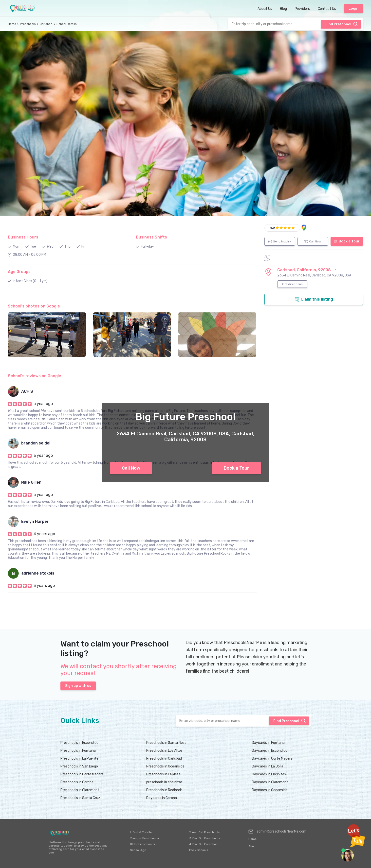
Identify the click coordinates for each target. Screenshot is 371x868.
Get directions (292, 284)
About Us (265, 9)
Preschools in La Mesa (163, 774)
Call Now (131, 468)
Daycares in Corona (162, 798)
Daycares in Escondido (270, 751)
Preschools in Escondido (79, 743)
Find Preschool (342, 24)
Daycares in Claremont (270, 782)
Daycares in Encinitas (269, 774)
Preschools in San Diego (79, 766)
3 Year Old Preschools (205, 838)
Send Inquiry (280, 241)
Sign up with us (78, 686)
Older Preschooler (143, 844)
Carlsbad (46, 24)
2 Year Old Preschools (204, 832)
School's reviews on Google (35, 376)
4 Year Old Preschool (204, 844)
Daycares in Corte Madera (272, 758)
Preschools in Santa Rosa (166, 743)
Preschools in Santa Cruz (80, 798)
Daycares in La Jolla (268, 766)
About (253, 846)
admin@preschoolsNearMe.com (277, 832)
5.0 (273, 228)
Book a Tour (236, 468)
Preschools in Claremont (80, 790)
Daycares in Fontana (268, 743)
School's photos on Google (34, 306)
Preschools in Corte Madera (82, 774)
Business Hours (23, 237)
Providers (302, 9)
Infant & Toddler (141, 832)
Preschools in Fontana (78, 751)
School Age (138, 850)
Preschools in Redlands (164, 790)
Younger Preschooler (145, 838)
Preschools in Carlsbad (164, 758)
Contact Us (327, 9)
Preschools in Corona (77, 782)
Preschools (28, 24)
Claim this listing (314, 299)
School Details (67, 24)
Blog (283, 9)
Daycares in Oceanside (270, 790)
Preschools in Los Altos (164, 751)
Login (353, 9)
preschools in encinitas (164, 782)
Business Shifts (151, 237)
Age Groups (19, 272)
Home (12, 24)
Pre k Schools (199, 850)
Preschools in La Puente (79, 758)
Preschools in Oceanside (165, 766)
